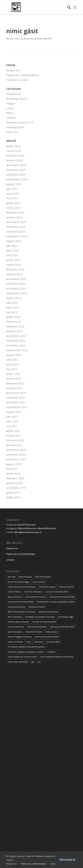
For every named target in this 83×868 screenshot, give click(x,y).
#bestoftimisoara (47, 528)
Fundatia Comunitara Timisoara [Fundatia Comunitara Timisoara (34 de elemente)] (40, 617)
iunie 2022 (12, 364)
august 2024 (14, 241)
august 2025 (14, 184)
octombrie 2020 (16, 459)
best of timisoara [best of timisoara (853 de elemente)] (43, 577)
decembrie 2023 (16, 279)
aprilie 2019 (13, 492)
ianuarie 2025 (14, 217)
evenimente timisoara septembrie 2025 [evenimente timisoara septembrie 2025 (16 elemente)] (56, 602)
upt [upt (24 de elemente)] (33, 662)
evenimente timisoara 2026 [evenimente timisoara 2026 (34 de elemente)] (21, 602)
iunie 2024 (12, 250)
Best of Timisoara (35, 856)
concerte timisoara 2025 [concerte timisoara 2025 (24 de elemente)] (57, 592)
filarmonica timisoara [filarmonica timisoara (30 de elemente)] (49, 612)
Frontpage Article (17, 99)
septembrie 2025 (17, 179)
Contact (10, 560)
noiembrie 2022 (16, 341)
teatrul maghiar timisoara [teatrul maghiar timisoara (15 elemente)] (20, 637)
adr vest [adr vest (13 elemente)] (12, 577)
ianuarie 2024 (14, 274)
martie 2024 (14, 265)
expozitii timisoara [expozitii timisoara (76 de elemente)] (16, 607)
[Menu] (75, 7)
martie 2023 (14, 322)
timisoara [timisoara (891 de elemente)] (39, 642)
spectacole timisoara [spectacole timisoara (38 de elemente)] (37, 627)
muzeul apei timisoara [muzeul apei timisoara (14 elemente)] (18, 622)
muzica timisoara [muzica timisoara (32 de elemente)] (16, 627)
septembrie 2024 (17, 236)
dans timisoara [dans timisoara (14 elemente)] (15, 597)
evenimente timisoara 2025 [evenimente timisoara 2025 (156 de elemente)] (62, 597)
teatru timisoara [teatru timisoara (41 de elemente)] (15, 642)
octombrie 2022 (16, 345)
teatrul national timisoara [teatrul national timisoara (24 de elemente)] (47, 637)
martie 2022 (14, 379)
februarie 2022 (15, 383)
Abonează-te (67, 860)
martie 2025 (14, 208)
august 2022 (14, 355)
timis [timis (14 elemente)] (29, 642)
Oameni (11, 118)
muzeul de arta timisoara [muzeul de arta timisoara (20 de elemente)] (44, 622)
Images (11, 103)
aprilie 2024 (13, 260)
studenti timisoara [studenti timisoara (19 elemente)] (34, 632)
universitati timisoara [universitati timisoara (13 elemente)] (18, 662)
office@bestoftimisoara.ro (28, 532)
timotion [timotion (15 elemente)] (51, 652)
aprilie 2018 (13, 497)
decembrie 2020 (16, 450)
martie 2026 (14, 151)
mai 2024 (12, 255)
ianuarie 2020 (14, 483)
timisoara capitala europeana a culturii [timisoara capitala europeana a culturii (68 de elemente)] (26, 652)
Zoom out (12, 132)
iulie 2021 (12, 417)
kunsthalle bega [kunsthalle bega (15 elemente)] (66, 617)
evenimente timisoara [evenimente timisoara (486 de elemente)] (35, 597)
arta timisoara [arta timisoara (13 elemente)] (25, 577)
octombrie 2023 (16, 288)
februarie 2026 (15, 156)
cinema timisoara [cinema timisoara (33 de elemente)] (47, 587)
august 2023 (14, 298)
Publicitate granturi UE (20, 122)
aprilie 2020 (13, 473)
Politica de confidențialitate (22, 75)
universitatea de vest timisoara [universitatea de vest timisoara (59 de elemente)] (22, 657)
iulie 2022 (12, 360)
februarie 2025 (15, 212)
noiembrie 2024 (16, 227)
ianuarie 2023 (14, 331)
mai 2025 (12, 198)
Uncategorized (15, 127)
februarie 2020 (15, 478)
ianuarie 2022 (14, 388)
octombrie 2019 (16, 488)
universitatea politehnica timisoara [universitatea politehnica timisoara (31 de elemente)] (57, 657)
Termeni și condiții (17, 80)
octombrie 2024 (16, 231)
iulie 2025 (12, 189)
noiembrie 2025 (16, 170)
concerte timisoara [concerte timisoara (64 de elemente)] (33, 592)
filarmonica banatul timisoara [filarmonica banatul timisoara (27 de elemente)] (21, 612)
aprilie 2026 (13, 146)
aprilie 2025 (13, 203)
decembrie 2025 (16, 165)
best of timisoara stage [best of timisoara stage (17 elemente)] (18, 582)
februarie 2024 (15, 269)
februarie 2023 (15, 326)
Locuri (10, 108)
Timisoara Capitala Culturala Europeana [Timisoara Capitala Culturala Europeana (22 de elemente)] (26, 647)
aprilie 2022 (13, 374)
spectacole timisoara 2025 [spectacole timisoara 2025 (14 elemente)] (62, 627)
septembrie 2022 (17, 350)
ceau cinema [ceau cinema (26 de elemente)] (39, 582)
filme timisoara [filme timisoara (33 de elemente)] (15, 617)
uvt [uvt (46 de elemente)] (39, 662)
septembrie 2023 (17, 293)
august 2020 (14, 464)
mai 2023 (12, 312)
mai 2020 (12, 469)
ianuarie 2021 (14, 445)
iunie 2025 (12, 193)
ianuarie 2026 (14, 160)
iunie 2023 (12, 307)
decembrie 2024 (16, 222)
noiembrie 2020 (16, 454)
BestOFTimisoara (27, 525)
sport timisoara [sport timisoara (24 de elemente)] (15, 632)
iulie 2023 (12, 303)
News (10, 113)
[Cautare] (67, 7)
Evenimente (13, 94)
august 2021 (14, 412)
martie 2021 (14, 435)
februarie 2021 (15, 440)
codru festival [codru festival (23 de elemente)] (14, 592)
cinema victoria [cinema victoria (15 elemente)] (66, 587)
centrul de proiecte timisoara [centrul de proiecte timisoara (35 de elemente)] (22, 587)
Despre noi (13, 70)
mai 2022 (12, 369)
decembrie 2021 (16, 393)
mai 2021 (12, 426)
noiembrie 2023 (16, 284)
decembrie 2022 (16, 336)
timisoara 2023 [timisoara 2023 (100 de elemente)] (53, 642)
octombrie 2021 (16, 402)
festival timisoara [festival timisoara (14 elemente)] (37, 607)
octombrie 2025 (16, 175)
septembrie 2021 (17, 407)
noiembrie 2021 (16, 398)
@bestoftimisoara (28, 528)
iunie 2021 (12, 421)
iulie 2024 (12, 246)
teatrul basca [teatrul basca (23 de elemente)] (52, 632)
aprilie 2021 (13, 431)
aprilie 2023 (13, 317)
